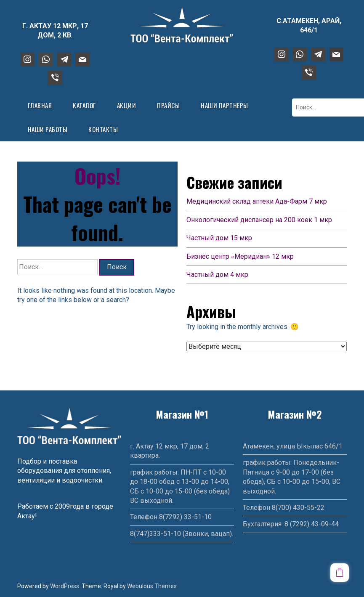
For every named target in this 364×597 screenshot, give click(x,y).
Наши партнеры (225, 105)
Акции (127, 105)
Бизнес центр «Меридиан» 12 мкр (240, 256)
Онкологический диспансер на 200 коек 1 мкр (259, 220)
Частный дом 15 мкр (219, 238)
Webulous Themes (152, 586)
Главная (40, 105)
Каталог (84, 105)
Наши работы (48, 129)
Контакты (103, 129)
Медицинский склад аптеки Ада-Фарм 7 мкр (257, 201)
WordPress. (65, 586)
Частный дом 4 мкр (217, 275)
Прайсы (168, 105)
